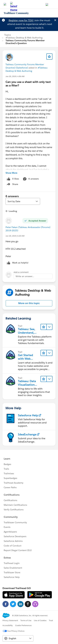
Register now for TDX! (21, 20)
